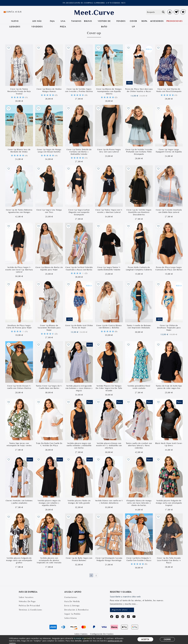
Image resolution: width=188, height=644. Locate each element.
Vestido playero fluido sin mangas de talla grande (79, 502)
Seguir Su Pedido (72, 614)
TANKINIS (76, 21)
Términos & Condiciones (30, 610)
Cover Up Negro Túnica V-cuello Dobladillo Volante (109, 269)
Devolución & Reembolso (76, 610)
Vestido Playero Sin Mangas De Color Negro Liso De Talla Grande (109, 388)
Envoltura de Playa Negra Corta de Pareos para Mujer (19, 327)
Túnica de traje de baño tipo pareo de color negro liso (169, 387)
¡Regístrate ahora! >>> (122, 610)
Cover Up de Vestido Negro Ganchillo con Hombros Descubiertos (139, 212)
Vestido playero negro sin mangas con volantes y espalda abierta (49, 503)
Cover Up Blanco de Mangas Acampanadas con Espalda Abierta (109, 91)
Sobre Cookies (81, 634)
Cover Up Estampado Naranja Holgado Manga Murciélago (109, 559)
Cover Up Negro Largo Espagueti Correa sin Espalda (169, 151)
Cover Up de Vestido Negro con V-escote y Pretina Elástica (79, 90)
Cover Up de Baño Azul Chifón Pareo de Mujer (79, 327)
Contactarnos (71, 597)
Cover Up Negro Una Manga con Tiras (49, 211)
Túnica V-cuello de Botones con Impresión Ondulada (139, 327)
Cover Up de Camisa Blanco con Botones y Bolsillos (109, 327)
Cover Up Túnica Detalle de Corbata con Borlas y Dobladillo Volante (79, 152)
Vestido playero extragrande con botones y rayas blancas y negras (79, 388)
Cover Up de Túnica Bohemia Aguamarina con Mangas (19, 211)
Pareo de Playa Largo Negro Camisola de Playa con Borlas (169, 269)
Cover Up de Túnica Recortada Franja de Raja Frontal (19, 91)
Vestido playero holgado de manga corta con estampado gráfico (19, 560)
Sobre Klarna (70, 618)
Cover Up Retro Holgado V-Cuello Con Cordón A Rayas (139, 559)
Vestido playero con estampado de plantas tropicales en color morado (49, 560)
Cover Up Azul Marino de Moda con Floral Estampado (169, 90)
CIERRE (167, 639)
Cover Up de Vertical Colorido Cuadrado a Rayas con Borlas (79, 269)
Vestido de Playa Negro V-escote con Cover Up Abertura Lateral (19, 270)
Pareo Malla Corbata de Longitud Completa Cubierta (139, 269)
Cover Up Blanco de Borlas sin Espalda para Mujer (49, 269)
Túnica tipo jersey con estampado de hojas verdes (19, 444)
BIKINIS (88, 21)
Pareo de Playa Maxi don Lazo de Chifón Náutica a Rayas (139, 90)
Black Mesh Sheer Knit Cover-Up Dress (169, 444)
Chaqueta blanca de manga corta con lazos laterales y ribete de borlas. (139, 503)
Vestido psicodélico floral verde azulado (139, 387)
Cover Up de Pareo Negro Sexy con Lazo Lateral (109, 151)
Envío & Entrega (72, 606)
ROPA (144, 21)
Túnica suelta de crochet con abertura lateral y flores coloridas (139, 446)
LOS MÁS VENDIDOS (37, 24)
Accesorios (157, 21)
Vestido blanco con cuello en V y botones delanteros (109, 502)
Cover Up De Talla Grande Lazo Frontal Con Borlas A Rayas (169, 560)
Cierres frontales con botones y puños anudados (19, 502)
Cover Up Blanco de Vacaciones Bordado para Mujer (49, 328)
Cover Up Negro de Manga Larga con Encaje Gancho (49, 151)
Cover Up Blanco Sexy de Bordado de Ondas (19, 151)
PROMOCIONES (175, 21)
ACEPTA (145, 639)
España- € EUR (14, 12)
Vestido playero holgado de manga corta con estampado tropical (169, 503)
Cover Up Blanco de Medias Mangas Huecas (49, 90)
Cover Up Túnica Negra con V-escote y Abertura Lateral (109, 211)
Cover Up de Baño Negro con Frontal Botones (79, 559)
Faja (52, 21)
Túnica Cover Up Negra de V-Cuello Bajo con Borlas (49, 387)
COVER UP (133, 24)
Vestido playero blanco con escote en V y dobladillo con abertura (109, 446)
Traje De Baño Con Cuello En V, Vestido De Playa (49, 444)
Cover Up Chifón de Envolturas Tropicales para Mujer (169, 328)
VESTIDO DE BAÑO (104, 24)
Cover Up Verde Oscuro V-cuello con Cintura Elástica (19, 387)
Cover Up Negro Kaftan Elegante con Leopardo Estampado (79, 212)
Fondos (121, 21)
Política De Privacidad (29, 606)
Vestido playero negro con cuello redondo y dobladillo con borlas (79, 446)
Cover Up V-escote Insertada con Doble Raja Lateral (169, 211)
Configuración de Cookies (102, 634)
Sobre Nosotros (26, 597)
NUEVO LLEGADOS (15, 24)
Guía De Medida (72, 601)
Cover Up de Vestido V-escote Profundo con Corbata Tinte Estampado (139, 152)
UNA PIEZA (63, 24)
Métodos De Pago (27, 601)
